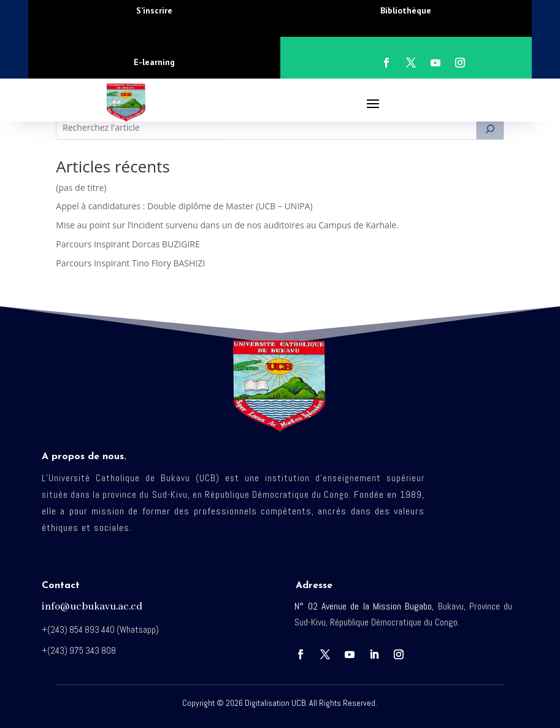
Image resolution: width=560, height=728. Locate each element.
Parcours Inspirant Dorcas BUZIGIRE (128, 244)
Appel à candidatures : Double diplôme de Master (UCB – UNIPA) (184, 206)
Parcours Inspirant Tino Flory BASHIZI (130, 263)
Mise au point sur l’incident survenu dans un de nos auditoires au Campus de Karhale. (227, 225)
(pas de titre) (81, 188)
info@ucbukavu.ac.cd (92, 607)
